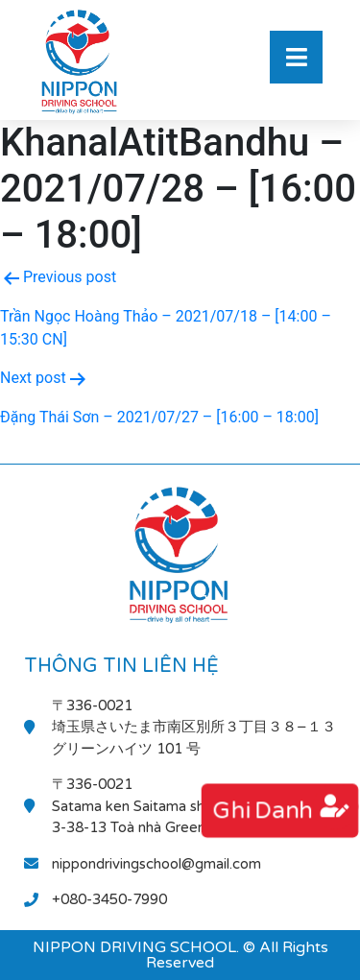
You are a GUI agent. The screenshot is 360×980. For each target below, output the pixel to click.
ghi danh (262, 811)
